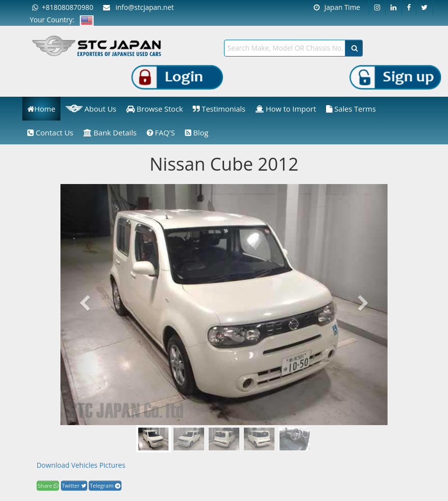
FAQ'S (161, 132)
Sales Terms (351, 109)
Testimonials (219, 109)
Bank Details (110, 132)
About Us (91, 109)
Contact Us (50, 132)
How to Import (286, 109)
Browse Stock (155, 109)
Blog (197, 132)
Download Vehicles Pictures (81, 465)
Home (41, 109)
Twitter (74, 485)
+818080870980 (63, 7)
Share (48, 485)
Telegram (105, 485)
